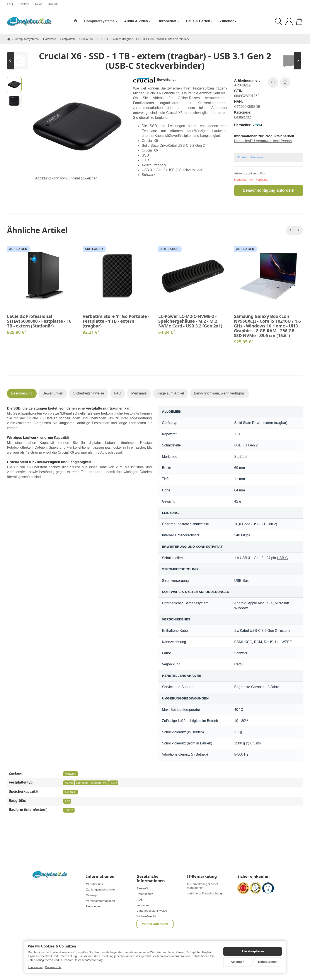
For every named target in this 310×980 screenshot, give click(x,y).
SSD (114, 783)
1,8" (67, 801)
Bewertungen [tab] (53, 393)
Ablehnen (238, 962)
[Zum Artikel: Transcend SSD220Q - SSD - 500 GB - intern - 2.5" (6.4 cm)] (20, 61)
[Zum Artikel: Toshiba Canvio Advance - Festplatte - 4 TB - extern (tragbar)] (290, 61)
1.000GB (70, 792)
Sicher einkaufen (253, 877)
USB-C (282, 558)
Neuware (70, 774)
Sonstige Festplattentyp (92, 783)
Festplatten (243, 117)
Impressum (35, 967)
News (39, 4)
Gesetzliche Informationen (151, 879)
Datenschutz (53, 967)
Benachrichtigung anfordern (269, 190)
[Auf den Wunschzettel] (273, 83)
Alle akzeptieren (253, 951)
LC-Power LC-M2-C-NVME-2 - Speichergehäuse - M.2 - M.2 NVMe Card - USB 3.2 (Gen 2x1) (190, 321)
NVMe (69, 783)
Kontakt (53, 4)
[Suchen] (278, 21)
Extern (69, 810)
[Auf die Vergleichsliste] (285, 83)
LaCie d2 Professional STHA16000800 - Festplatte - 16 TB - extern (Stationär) (39, 321)
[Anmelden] (289, 21)
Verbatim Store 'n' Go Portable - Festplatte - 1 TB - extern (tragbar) (116, 321)
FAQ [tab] (118, 393)
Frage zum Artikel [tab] (170, 393)
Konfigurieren (268, 962)
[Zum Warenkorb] (299, 21)
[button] (14, 84)
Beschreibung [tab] (22, 393)
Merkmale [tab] (139, 393)
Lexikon (24, 4)
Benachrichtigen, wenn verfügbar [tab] (220, 393)
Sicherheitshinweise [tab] (89, 393)
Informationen (100, 877)
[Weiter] (299, 230)
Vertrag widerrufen (155, 924)
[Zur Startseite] (29, 21)
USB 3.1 (241, 445)
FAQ (10, 4)
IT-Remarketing (202, 877)
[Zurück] (290, 230)
